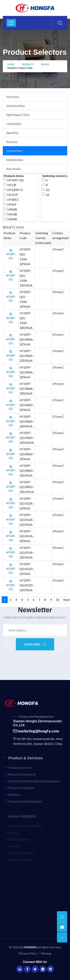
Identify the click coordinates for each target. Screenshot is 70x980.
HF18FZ (13, 200)
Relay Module (14, 169)
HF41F (12, 204)
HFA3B (12, 214)
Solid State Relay (15, 160)
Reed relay (12, 142)
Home (11, 64)
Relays (45, 64)
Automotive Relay (16, 106)
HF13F (12, 185)
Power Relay (13, 97)
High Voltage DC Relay (18, 115)
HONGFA (30, 947)
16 (48, 195)
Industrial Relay (15, 151)
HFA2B (12, 209)
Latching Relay (14, 124)
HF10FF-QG (16, 180)
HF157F (13, 195)
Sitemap (46, 953)
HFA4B (12, 219)
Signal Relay (13, 133)
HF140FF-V (15, 190)
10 (48, 190)
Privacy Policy (28, 953)
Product (28, 64)
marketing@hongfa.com (36, 734)
